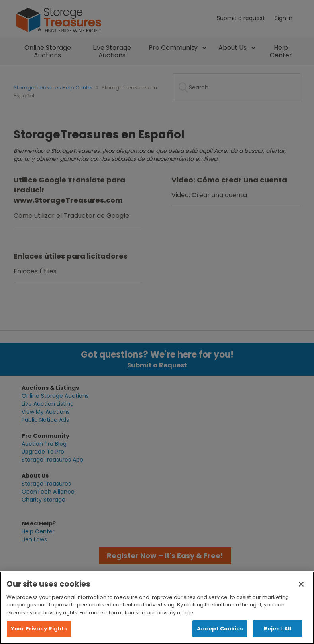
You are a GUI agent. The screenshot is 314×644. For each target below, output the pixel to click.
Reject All (278, 629)
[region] (157, 608)
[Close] (301, 584)
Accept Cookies (220, 629)
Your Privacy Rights (39, 629)
